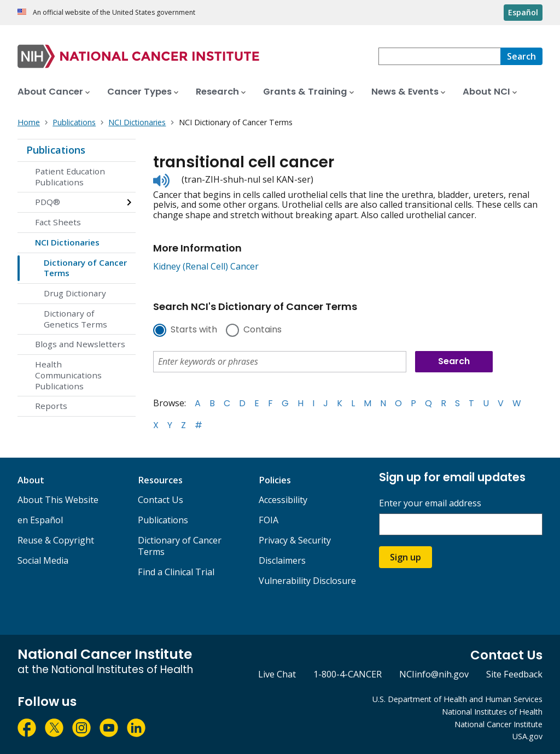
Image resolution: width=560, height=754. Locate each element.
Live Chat (277, 674)
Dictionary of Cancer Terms (85, 268)
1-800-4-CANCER (348, 674)
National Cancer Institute (498, 724)
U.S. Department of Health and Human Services (457, 699)
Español (523, 12)
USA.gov (527, 736)
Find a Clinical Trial (176, 572)
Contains (262, 330)
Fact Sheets (58, 222)
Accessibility (283, 500)
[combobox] (439, 56)
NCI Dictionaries (67, 242)
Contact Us (161, 500)
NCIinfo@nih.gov (434, 674)
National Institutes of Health (492, 712)
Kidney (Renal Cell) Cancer (206, 266)
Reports (51, 406)
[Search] (521, 56)
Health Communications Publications (68, 375)
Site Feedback (514, 674)
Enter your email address (430, 503)
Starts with (194, 330)
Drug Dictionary (75, 293)
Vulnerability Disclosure (307, 581)
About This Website (58, 500)
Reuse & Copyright (56, 540)
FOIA (269, 520)
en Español (40, 520)
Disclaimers (282, 560)
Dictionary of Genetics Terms (75, 319)
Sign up (406, 557)
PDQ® (48, 202)
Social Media (43, 560)
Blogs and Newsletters (80, 344)
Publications (56, 150)
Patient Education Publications (70, 177)
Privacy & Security (295, 540)
